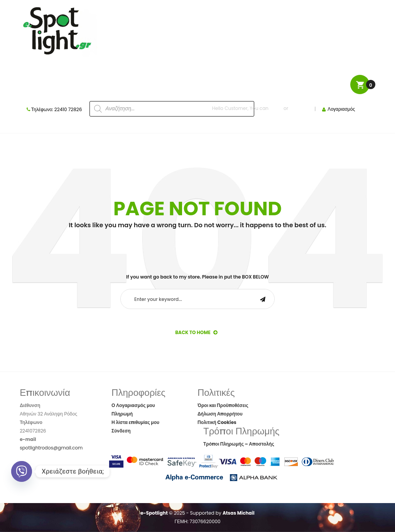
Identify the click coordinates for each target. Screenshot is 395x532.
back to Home (196, 332)
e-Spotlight (154, 513)
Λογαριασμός (341, 109)
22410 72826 (68, 109)
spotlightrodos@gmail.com (51, 448)
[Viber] (22, 471)
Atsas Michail (239, 513)
